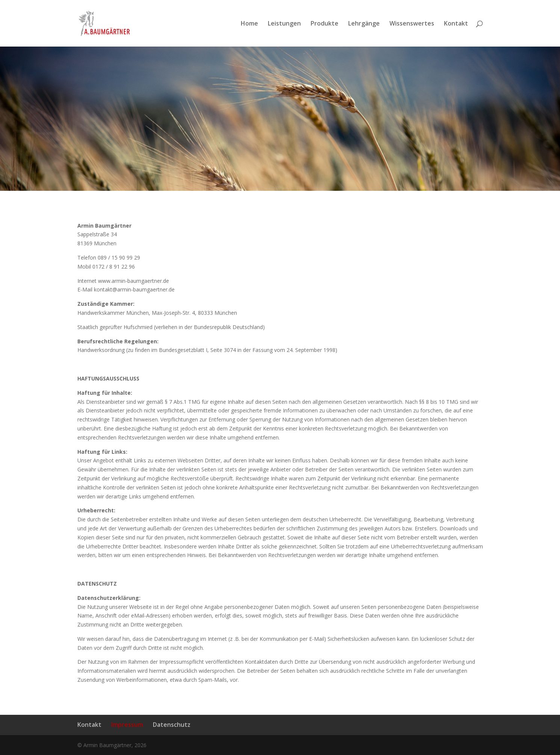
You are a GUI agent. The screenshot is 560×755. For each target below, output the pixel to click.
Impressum (127, 725)
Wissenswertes (412, 24)
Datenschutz (172, 725)
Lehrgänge (364, 24)
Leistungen (284, 24)
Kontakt (456, 24)
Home (249, 24)
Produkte (325, 24)
